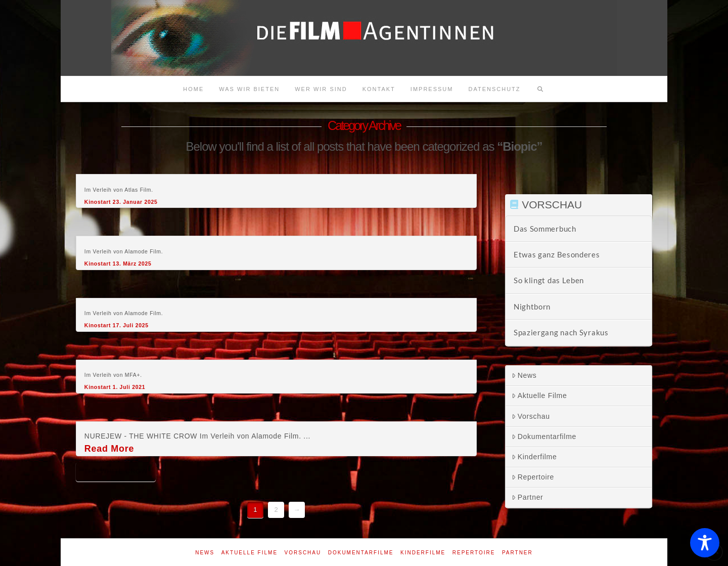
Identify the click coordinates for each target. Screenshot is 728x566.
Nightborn (532, 307)
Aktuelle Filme (539, 396)
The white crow (116, 471)
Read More (109, 449)
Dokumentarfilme (544, 437)
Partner (528, 497)
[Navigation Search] (540, 89)
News (524, 375)
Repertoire (533, 477)
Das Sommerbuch (545, 229)
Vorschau (531, 416)
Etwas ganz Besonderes (557, 254)
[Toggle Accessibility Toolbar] (705, 543)
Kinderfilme (534, 457)
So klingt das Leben (549, 280)
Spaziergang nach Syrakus (561, 332)
